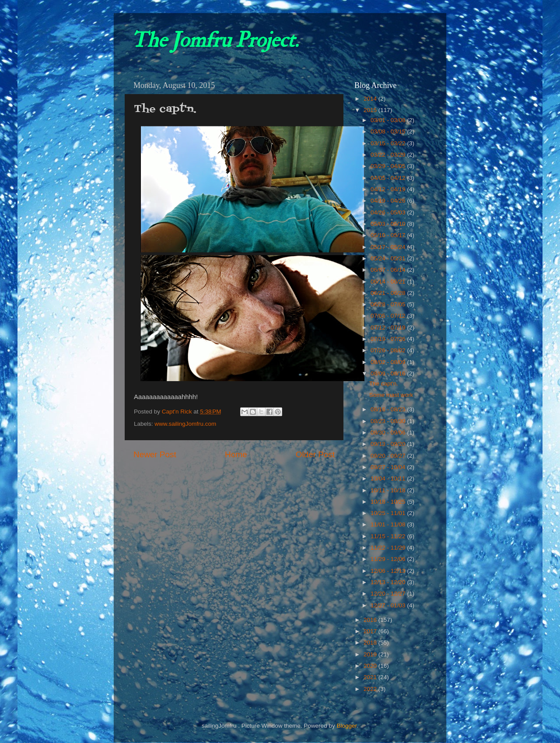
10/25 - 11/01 (389, 513)
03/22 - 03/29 (389, 155)
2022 (371, 689)
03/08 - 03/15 (389, 131)
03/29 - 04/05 (389, 166)
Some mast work (391, 395)
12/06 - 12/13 (389, 571)
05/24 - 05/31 (389, 258)
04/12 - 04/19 (389, 189)
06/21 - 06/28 (389, 293)
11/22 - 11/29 (389, 548)
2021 (371, 677)
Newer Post (155, 454)
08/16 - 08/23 (389, 409)
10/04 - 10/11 (389, 478)
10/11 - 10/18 (389, 490)
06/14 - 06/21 (389, 282)
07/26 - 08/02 (389, 350)
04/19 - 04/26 (389, 201)
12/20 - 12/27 (389, 594)
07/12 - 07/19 (389, 328)
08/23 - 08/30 (389, 421)
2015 (371, 110)
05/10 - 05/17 (389, 235)
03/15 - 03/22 (389, 143)
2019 (371, 654)
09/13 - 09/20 (389, 444)
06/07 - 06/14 (389, 270)
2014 (371, 99)
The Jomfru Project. (215, 40)
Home (236, 454)
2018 (371, 643)
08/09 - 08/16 (389, 373)
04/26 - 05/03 (389, 212)
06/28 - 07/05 (389, 304)
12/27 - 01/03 (389, 605)
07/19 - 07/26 (389, 339)
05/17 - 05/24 (389, 247)
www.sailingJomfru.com (185, 424)
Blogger (346, 726)
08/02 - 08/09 (389, 362)
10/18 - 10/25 (389, 502)
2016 (371, 620)
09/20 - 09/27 (389, 456)
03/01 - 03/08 (389, 120)
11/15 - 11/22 (389, 536)
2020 (371, 666)
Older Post (315, 454)
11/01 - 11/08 (389, 524)
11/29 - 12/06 (389, 559)
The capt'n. (384, 384)
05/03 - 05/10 (389, 224)
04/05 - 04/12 (389, 178)
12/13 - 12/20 (389, 582)
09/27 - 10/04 (389, 467)
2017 (371, 631)
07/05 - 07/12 (389, 316)
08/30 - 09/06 (389, 433)
